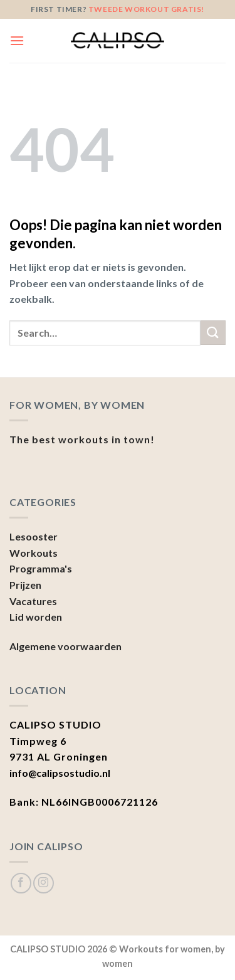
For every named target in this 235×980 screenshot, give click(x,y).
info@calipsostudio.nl (60, 773)
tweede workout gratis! (146, 9)
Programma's (41, 568)
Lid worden (36, 617)
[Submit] (213, 333)
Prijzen (25, 585)
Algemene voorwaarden (65, 646)
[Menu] (17, 40)
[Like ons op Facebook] (21, 883)
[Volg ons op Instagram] (44, 883)
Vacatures (33, 601)
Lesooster (34, 536)
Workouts (34, 553)
